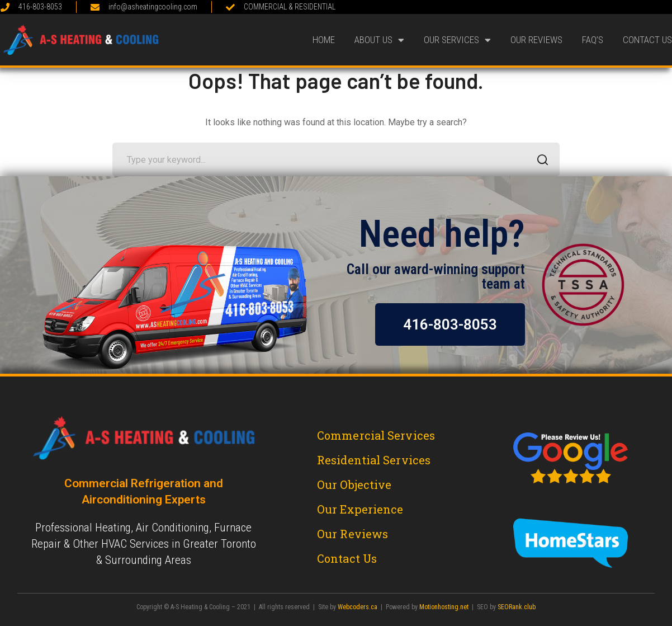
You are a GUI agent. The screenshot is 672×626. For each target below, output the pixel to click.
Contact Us (647, 40)
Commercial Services (376, 435)
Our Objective (354, 484)
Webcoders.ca (358, 607)
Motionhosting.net (444, 607)
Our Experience (360, 509)
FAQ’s (593, 40)
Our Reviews (536, 40)
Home (324, 40)
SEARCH (540, 161)
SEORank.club (517, 607)
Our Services (457, 40)
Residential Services (374, 460)
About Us (379, 40)
